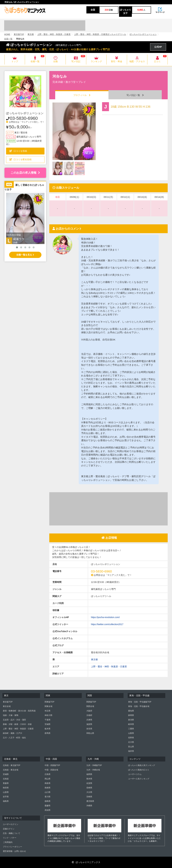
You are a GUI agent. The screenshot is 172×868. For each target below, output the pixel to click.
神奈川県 (48, 715)
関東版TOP (49, 702)
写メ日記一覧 (135, 95)
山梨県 (131, 733)
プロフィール (82, 95)
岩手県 (6, 797)
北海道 (6, 779)
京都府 (89, 715)
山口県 (48, 792)
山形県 (6, 792)
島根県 (48, 788)
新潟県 (131, 720)
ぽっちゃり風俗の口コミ (139, 770)
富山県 (131, 747)
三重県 (131, 729)
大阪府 (89, 711)
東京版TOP (19, 34)
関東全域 (48, 706)
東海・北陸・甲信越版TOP (140, 702)
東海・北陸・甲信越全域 (139, 706)
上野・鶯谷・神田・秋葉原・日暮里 (54, 34)
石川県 (131, 742)
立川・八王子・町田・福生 (14, 738)
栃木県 (48, 729)
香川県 (48, 797)
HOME (7, 34)
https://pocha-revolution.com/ (105, 617)
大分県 (89, 792)
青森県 (6, 783)
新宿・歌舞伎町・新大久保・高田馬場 (19, 711)
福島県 (6, 801)
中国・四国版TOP (52, 765)
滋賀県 (89, 724)
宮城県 (6, 774)
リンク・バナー (10, 838)
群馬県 (48, 733)
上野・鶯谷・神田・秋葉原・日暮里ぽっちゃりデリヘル (100, 34)
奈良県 (89, 729)
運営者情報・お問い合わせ (14, 851)
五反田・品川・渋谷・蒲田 (14, 720)
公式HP (158, 47)
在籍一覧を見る (25, 255)
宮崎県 (89, 797)
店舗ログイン (9, 829)
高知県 (48, 810)
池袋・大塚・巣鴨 (11, 715)
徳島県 (48, 801)
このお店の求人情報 (25, 173)
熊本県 (89, 779)
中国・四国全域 (51, 770)
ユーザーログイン (11, 824)
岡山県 (48, 779)
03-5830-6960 (24, 118)
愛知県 (131, 711)
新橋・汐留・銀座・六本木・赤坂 (17, 724)
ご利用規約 (8, 842)
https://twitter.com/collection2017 (107, 624)
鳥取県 (48, 783)
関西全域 (90, 706)
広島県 (48, 774)
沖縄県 (89, 806)
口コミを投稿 (18, 151)
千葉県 (48, 720)
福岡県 (89, 774)
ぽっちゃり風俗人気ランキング (142, 765)
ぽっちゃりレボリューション (143, 34)
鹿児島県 (90, 801)
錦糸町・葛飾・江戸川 (12, 733)
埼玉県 (48, 711)
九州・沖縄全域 (93, 770)
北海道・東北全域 (11, 770)
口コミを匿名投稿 (20, 159)
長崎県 (89, 788)
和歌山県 (90, 733)
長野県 (131, 738)
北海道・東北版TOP (12, 765)
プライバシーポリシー (12, 847)
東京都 (31, 34)
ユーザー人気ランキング (139, 779)
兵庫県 (89, 720)
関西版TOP (91, 702)
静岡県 (131, 715)
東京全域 (7, 706)
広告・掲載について (12, 833)
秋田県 (6, 788)
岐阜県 (131, 724)
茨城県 (48, 724)
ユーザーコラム (135, 774)
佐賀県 (89, 783)
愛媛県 (48, 806)
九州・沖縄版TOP (94, 765)
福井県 (131, 751)
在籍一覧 (8, 39)
